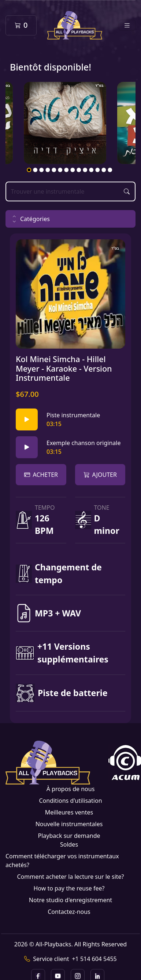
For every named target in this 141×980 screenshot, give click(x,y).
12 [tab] (98, 170)
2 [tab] (36, 170)
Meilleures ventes (69, 812)
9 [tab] (79, 170)
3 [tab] (42, 170)
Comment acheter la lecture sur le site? (70, 877)
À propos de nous (71, 789)
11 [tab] (92, 170)
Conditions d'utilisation (70, 801)
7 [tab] (67, 170)
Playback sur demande (69, 836)
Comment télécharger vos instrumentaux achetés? (62, 861)
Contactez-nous (69, 912)
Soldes (69, 844)
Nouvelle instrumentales (69, 824)
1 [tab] (29, 170)
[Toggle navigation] (127, 25)
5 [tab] (54, 170)
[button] (70, 219)
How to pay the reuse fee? (69, 888)
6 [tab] (60, 170)
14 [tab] (110, 170)
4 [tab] (48, 170)
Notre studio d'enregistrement (70, 900)
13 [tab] (104, 170)
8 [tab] (73, 170)
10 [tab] (85, 170)
